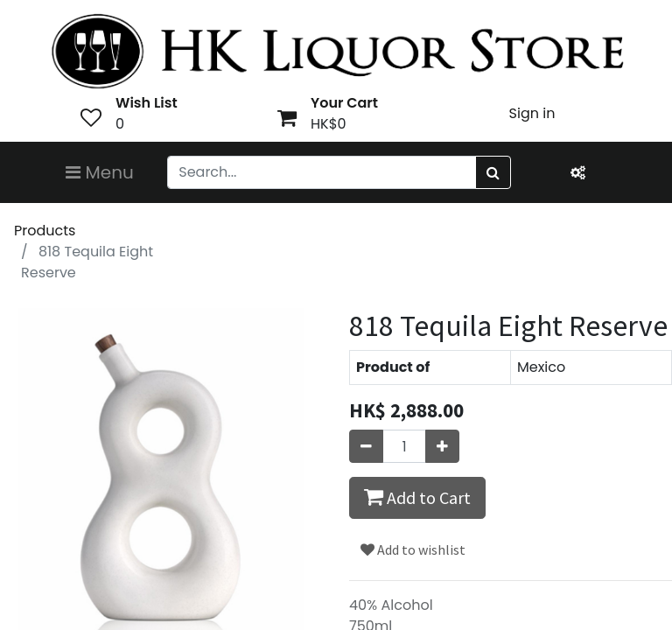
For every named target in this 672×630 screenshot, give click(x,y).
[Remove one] (366, 446)
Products (45, 231)
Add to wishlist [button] (413, 549)
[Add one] (442, 446)
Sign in (532, 113)
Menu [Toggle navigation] (100, 172)
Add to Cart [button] (417, 497)
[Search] (493, 172)
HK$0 (329, 124)
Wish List (147, 103)
